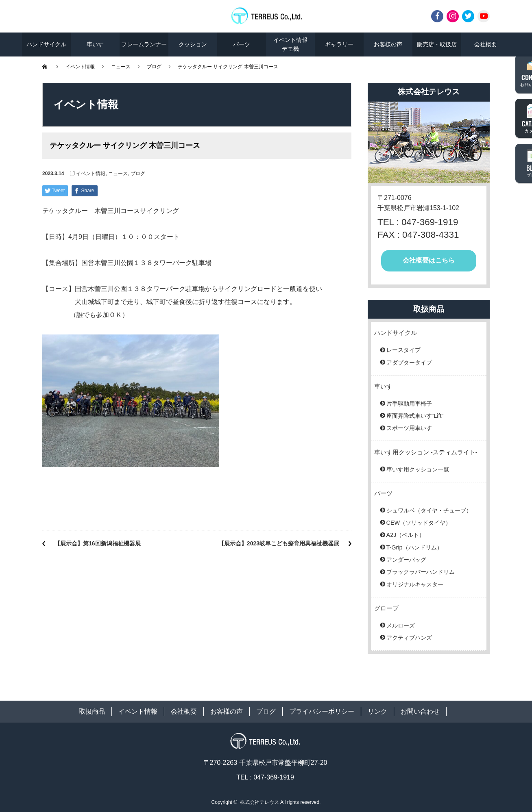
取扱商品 (92, 711)
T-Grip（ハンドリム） (414, 547)
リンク (377, 711)
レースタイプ (403, 350)
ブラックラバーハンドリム (421, 572)
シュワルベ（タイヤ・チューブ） (429, 510)
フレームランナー (144, 44)
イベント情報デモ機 (290, 44)
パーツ (242, 44)
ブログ (154, 67)
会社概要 (486, 44)
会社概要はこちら (429, 260)
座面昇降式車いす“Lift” (415, 416)
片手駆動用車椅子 (409, 404)
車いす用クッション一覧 (418, 469)
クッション (193, 44)
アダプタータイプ (409, 363)
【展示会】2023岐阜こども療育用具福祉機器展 (279, 543)
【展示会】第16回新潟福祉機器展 (98, 543)
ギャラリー (339, 44)
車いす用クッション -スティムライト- (426, 452)
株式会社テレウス (259, 802)
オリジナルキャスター (415, 584)
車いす (95, 44)
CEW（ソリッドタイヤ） (419, 523)
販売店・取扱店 (437, 44)
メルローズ (401, 625)
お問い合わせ (420, 711)
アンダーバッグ (406, 560)
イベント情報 (80, 67)
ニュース (121, 67)
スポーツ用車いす (409, 428)
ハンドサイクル (46, 44)
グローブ (386, 608)
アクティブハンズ (409, 638)
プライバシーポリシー (322, 711)
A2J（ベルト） (406, 535)
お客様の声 (388, 44)
